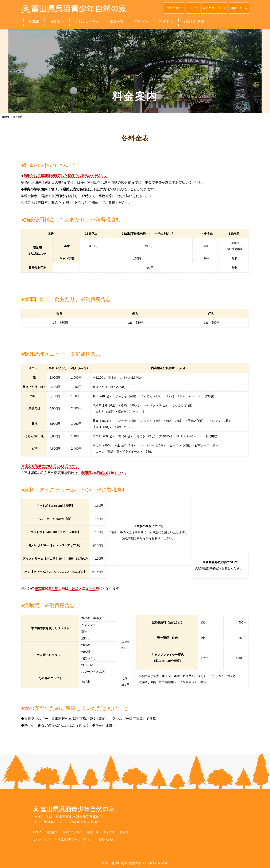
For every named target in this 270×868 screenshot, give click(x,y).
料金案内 (166, 21)
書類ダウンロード (214, 8)
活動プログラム (87, 21)
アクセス (193, 8)
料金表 (124, 832)
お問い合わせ (174, 8)
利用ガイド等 (239, 8)
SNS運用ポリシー (66, 839)
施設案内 (57, 21)
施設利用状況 (194, 21)
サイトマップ (41, 839)
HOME (34, 21)
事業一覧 (117, 21)
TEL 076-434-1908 (48, 822)
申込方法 (141, 21)
